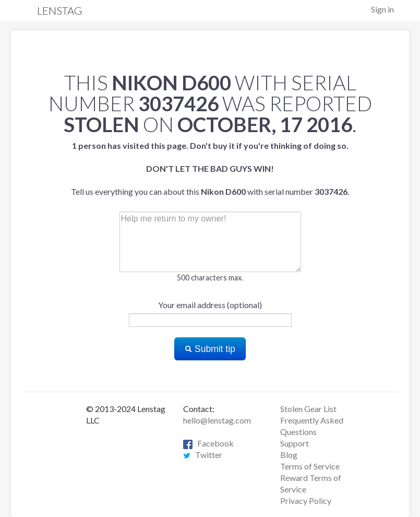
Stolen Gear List (308, 409)
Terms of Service (310, 466)
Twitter (203, 455)
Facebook (208, 443)
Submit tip (210, 349)
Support (295, 443)
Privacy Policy (306, 501)
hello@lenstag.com (217, 420)
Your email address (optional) (210, 305)
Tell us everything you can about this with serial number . (210, 168)
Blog (289, 455)
